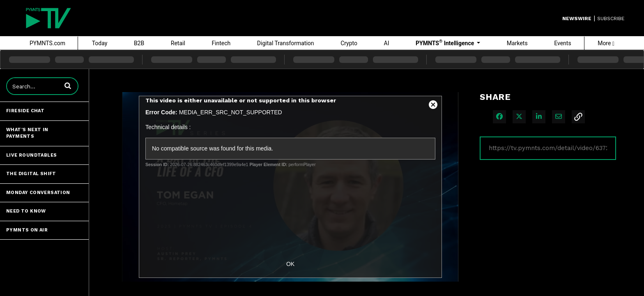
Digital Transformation (286, 43)
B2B (139, 43)
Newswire (577, 18)
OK (290, 264)
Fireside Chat (25, 111)
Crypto (349, 43)
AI (387, 43)
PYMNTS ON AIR (27, 230)
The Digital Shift (31, 174)
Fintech (221, 43)
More (606, 43)
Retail (178, 43)
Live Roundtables (31, 155)
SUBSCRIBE (611, 18)
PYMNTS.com (47, 43)
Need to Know (26, 211)
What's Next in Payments (27, 133)
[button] (68, 86)
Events (562, 43)
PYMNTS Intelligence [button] (446, 43)
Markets (517, 43)
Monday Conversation (38, 193)
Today (100, 43)
